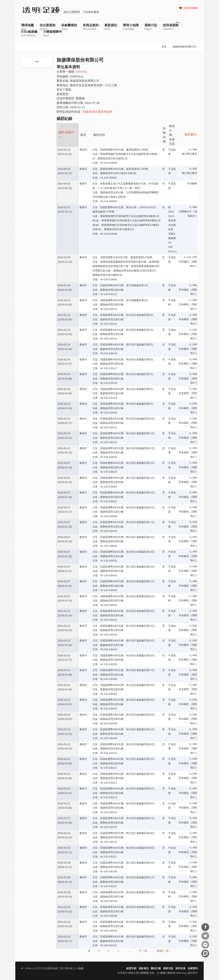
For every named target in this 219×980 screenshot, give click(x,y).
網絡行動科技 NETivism (174, 973)
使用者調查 (171, 27)
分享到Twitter (205, 936)
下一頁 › (143, 951)
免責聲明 (193, 969)
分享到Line (205, 945)
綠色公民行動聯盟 (139, 973)
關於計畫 (156, 969)
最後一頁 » (164, 951)
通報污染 (151, 27)
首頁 (164, 47)
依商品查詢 (91, 27)
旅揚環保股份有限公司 (184, 47)
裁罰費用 (190, 135)
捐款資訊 (144, 969)
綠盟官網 (131, 969)
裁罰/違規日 (66, 134)
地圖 (80, 969)
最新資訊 (111, 27)
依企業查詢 (47, 27)
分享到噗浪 (205, 954)
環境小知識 (131, 27)
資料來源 (180, 969)
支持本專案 (190, 8)
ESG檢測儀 (29, 33)
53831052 (81, 72)
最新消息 (168, 969)
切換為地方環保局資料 (98, 112)
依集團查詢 (69, 27)
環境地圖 (27, 27)
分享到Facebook (205, 927)
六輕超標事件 (53, 33)
